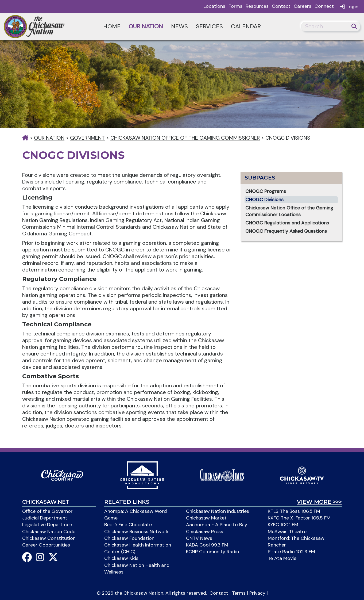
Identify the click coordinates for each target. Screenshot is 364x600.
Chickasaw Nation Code (49, 532)
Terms (239, 593)
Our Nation (146, 26)
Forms (235, 6)
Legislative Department (48, 525)
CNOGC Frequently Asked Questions (286, 231)
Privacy (257, 593)
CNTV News (199, 538)
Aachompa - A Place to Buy (217, 525)
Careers (303, 6)
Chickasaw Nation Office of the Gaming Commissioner (185, 138)
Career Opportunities (46, 545)
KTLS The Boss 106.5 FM (294, 511)
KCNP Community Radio (213, 552)
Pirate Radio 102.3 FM (291, 552)
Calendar (246, 26)
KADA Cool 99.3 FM (207, 545)
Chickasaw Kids (121, 558)
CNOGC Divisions (264, 200)
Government (87, 138)
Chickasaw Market (206, 518)
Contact (281, 6)
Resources (257, 6)
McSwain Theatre (287, 532)
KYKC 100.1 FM (283, 525)
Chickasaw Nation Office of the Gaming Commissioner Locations (289, 211)
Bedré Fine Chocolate (128, 525)
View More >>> (319, 502)
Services (209, 26)
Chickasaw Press (205, 532)
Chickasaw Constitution (49, 538)
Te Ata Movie (282, 558)
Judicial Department (45, 518)
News (179, 26)
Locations (214, 6)
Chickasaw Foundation (129, 538)
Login (349, 7)
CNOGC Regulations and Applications (287, 223)
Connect (324, 6)
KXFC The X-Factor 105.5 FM (299, 518)
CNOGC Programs (266, 191)
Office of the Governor (47, 511)
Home (112, 26)
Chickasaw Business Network (136, 532)
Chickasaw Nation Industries (218, 511)
